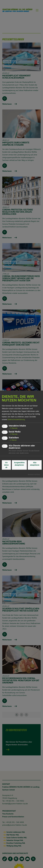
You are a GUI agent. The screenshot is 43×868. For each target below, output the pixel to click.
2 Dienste (13, 434)
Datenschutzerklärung (16, 419)
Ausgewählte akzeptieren (19, 464)
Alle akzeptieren (35, 464)
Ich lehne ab (6, 465)
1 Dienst (13, 440)
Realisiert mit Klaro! (34, 474)
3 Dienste (13, 428)
